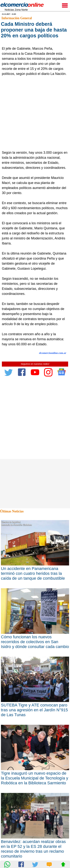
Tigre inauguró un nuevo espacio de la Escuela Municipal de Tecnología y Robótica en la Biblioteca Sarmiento (35, 778)
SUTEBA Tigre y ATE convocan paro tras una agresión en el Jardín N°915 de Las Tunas (34, 710)
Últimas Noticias (12, 511)
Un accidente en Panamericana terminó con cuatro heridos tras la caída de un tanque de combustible (33, 573)
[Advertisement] (35, 113)
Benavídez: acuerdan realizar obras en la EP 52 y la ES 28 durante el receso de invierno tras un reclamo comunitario (33, 849)
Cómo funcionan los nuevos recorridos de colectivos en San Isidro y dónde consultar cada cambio (35, 642)
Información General (17, 18)
